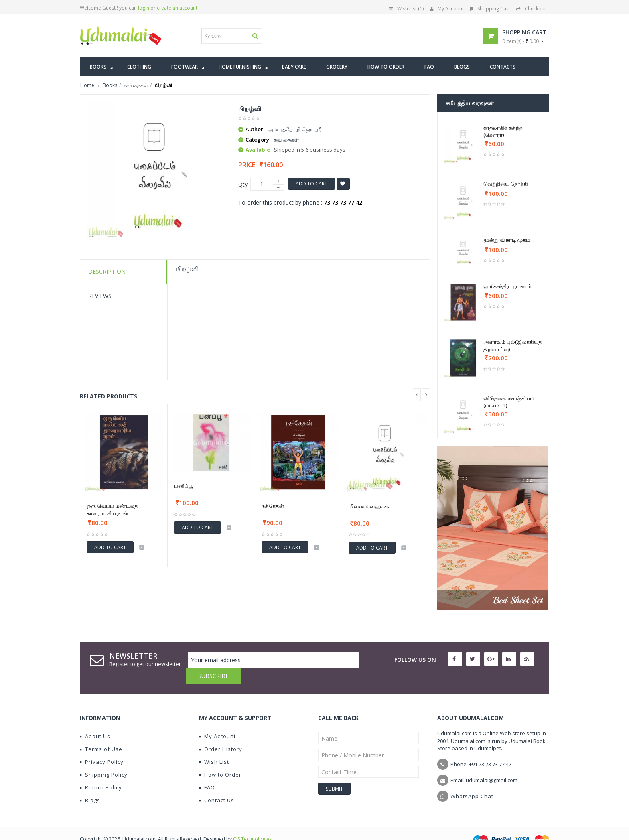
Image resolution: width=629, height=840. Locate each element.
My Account (447, 9)
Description (107, 271)
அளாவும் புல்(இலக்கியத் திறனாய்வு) (512, 345)
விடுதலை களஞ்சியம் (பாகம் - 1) (509, 402)
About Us (95, 720)
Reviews (100, 296)
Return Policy (101, 771)
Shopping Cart (490, 9)
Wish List (214, 746)
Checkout (531, 9)
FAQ (207, 771)
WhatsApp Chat (472, 780)
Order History (221, 733)
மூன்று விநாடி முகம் (507, 240)
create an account (177, 8)
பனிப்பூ (184, 486)
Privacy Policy (102, 746)
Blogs (90, 784)
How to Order (220, 759)
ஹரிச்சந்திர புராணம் (507, 286)
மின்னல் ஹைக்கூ (369, 506)
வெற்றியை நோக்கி (506, 184)
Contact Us (217, 784)
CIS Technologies (252, 823)
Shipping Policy (104, 759)
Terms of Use (101, 733)
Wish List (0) (406, 9)
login (144, 8)
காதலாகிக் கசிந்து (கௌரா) (503, 131)
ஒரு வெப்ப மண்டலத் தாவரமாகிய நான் (112, 509)
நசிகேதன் (273, 506)
